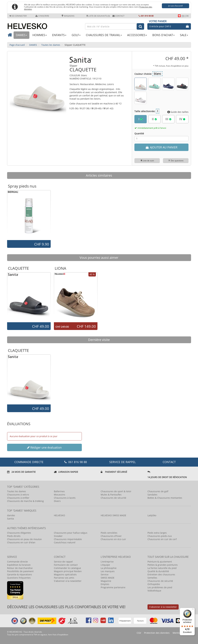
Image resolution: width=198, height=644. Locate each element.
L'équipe (105, 565)
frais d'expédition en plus (177, 66)
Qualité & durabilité (158, 571)
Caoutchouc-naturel (65, 542)
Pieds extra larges (157, 533)
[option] (29, 215)
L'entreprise (107, 562)
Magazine (106, 581)
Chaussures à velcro (18, 495)
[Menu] (193, 610)
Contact (118, 16)
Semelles (152, 578)
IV (182, 119)
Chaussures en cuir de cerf (162, 539)
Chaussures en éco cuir (113, 539)
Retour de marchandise (20, 568)
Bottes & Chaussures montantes (165, 498)
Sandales (152, 495)
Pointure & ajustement (160, 562)
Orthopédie (154, 584)
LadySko (152, 515)
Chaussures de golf (158, 491)
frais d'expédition (60, 635)
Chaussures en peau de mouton (24, 539)
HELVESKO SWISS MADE (113, 515)
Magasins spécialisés (65, 574)
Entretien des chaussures (161, 574)
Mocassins (60, 495)
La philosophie (109, 568)
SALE (184, 35)
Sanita (10, 519)
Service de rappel (122, 462)
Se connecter (18, 16)
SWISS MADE (108, 578)
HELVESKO (59, 515)
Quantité (139, 133)
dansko (11, 515)
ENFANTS (59, 35)
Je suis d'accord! (175, 6)
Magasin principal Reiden (68, 571)
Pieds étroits (14, 536)
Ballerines (59, 491)
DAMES (21, 35)
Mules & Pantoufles (111, 495)
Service (105, 574)
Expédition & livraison (19, 565)
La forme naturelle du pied (162, 568)
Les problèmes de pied (160, 587)
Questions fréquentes (19, 578)
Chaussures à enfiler (18, 498)
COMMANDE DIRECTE (29, 462)
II (154, 119)
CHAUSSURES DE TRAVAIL (104, 35)
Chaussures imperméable (68, 539)
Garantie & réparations (20, 574)
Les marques (108, 571)
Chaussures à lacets (65, 498)
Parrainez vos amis (64, 578)
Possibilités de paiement (20, 571)
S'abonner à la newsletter (68, 581)
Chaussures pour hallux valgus (71, 533)
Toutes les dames (17, 491)
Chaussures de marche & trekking (25, 501)
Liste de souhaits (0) (98, 16)
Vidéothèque (154, 591)
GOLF (76, 35)
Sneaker (58, 536)
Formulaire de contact (66, 565)
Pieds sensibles (109, 533)
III (168, 119)
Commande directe (17, 562)
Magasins (68, 16)
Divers (57, 501)
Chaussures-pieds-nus (160, 536)
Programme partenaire (113, 587)
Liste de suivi (147, 161)
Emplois (105, 584)
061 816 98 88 (146, 16)
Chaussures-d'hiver (111, 536)
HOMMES (40, 35)
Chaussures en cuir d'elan (21, 542)
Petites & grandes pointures (163, 565)
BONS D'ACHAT (163, 35)
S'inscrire (42, 16)
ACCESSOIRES (137, 35)
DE (187, 16)
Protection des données (157, 633)
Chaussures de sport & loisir (116, 491)
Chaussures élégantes (19, 533)
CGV (139, 633)
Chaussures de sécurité (113, 498)
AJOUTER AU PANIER (161, 147)
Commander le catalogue (67, 568)
